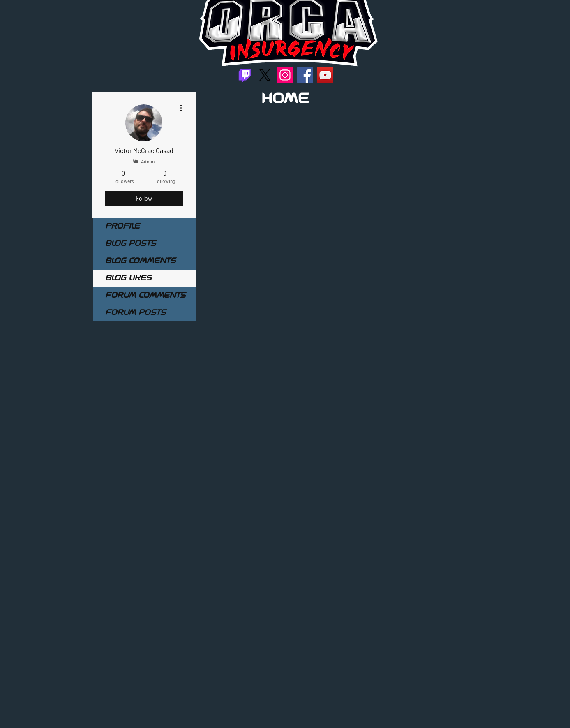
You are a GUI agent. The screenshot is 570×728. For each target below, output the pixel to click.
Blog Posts (130, 244)
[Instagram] (285, 75)
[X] (265, 75)
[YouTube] (325, 75)
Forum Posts (135, 313)
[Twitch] (245, 75)
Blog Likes (128, 278)
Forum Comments (145, 296)
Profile (122, 226)
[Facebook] (305, 75)
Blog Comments (140, 261)
